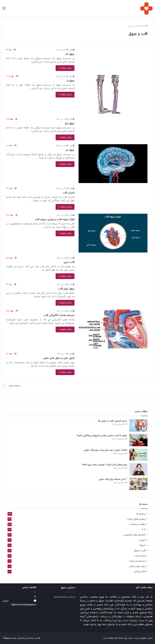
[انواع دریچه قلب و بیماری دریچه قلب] (113, 233)
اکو (71, 50)
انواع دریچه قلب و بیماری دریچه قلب (55, 219)
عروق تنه (70, 54)
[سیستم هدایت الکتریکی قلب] (113, 329)
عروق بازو (70, 123)
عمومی (142, 540)
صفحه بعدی (12, 386)
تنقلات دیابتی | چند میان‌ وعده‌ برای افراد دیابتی (105, 450)
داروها (143, 545)
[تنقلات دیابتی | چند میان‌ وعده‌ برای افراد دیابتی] (138, 455)
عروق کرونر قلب (66, 289)
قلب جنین (69, 262)
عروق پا (71, 81)
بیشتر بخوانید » (65, 68)
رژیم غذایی (140, 556)
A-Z (144, 530)
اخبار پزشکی (140, 571)
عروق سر (70, 150)
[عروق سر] (113, 164)
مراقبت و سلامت (137, 524)
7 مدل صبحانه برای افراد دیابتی (113, 479)
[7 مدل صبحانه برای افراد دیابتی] (138, 484)
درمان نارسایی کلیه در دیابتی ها (113, 421)
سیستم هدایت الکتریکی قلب (59, 315)
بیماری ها (141, 514)
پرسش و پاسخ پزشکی (64, 597)
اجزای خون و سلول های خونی (59, 358)
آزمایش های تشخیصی (135, 535)
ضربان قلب (69, 193)
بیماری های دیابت (136, 519)
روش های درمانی (137, 566)
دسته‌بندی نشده (137, 561)
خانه (144, 26)
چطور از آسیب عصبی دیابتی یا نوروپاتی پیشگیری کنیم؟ (102, 435)
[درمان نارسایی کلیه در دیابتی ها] (138, 425)
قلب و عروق (140, 551)
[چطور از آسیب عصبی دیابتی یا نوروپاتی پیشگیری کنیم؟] (138, 440)
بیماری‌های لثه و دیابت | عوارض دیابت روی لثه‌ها (105, 465)
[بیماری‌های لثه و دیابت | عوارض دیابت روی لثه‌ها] (138, 469)
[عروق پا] (113, 94)
